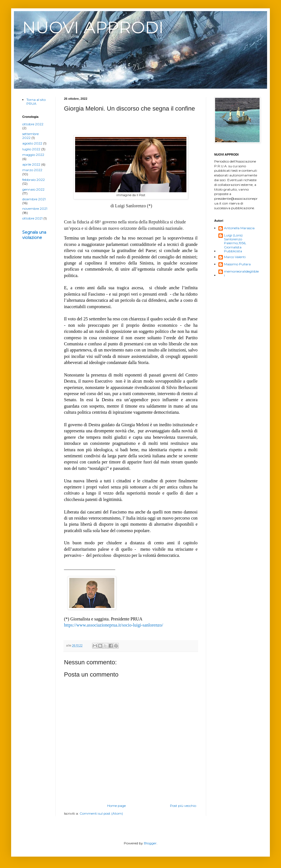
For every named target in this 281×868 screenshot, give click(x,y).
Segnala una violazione (34, 235)
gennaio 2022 (33, 189)
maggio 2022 (33, 155)
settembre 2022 (30, 136)
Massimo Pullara (237, 264)
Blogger (150, 843)
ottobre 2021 (32, 218)
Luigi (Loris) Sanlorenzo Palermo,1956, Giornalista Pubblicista (235, 243)
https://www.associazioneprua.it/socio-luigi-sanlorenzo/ (114, 625)
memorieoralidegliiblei (241, 273)
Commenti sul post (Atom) (101, 813)
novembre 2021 (35, 209)
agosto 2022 (32, 143)
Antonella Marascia (239, 228)
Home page (116, 806)
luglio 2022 (31, 149)
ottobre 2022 (33, 124)
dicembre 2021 (34, 199)
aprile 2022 (31, 164)
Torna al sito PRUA (36, 102)
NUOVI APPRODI (93, 27)
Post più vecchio (183, 806)
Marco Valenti (235, 257)
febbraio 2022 (34, 180)
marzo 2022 (32, 170)
